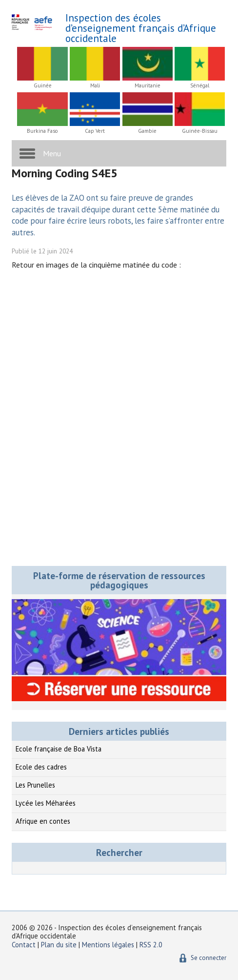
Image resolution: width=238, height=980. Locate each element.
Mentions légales (108, 945)
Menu (52, 153)
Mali (95, 86)
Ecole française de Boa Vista (59, 749)
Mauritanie (148, 86)
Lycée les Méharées (46, 803)
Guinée (43, 86)
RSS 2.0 (151, 945)
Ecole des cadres (41, 767)
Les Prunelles (35, 785)
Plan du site (60, 945)
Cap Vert (95, 131)
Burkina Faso (42, 131)
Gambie (147, 131)
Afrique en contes (43, 821)
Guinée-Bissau (200, 131)
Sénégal (200, 86)
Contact (24, 945)
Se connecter (208, 958)
